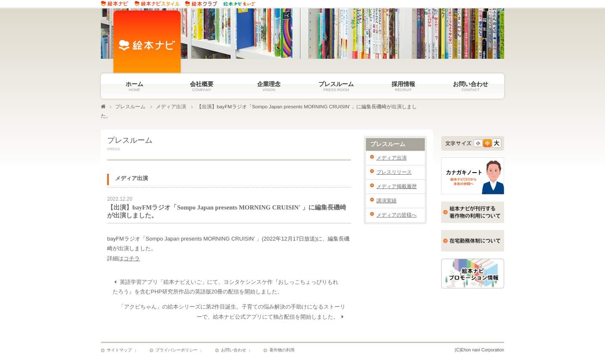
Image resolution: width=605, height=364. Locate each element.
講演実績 (387, 200)
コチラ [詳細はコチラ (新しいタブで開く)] (132, 259)
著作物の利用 (282, 351)
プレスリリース (394, 172)
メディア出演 (171, 106)
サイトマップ (119, 351)
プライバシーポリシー (176, 351)
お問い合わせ (234, 351)
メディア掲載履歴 (397, 186)
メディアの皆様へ (397, 215)
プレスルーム (130, 106)
